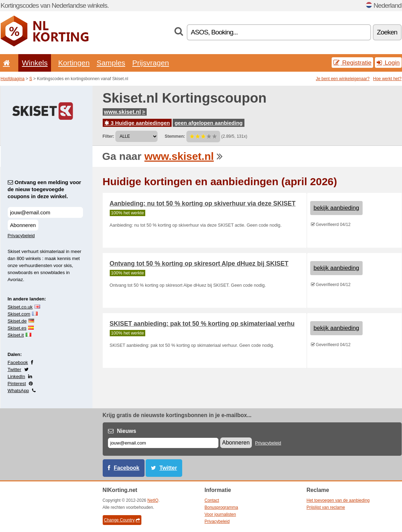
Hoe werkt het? (387, 79)
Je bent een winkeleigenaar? (343, 79)
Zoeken (387, 32)
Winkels (35, 63)
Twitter (15, 369)
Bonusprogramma (221, 507)
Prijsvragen (151, 63)
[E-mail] (163, 443)
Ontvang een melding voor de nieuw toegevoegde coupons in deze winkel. (44, 189)
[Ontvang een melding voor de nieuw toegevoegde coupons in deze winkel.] (45, 212)
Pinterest (17, 384)
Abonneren (23, 225)
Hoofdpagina (13, 79)
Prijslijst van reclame (326, 507)
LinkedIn (17, 377)
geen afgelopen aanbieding (208, 123)
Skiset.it (16, 335)
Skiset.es (17, 328)
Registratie (352, 63)
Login (388, 63)
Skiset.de (17, 321)
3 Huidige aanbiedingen (137, 123)
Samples (111, 63)
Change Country (122, 520)
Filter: (109, 136)
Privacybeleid (21, 236)
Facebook (18, 362)
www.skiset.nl (125, 112)
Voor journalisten (220, 514)
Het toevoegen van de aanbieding (338, 500)
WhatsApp (18, 391)
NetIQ (153, 500)
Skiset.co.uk (20, 307)
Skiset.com (19, 314)
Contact (212, 500)
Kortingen (74, 63)
